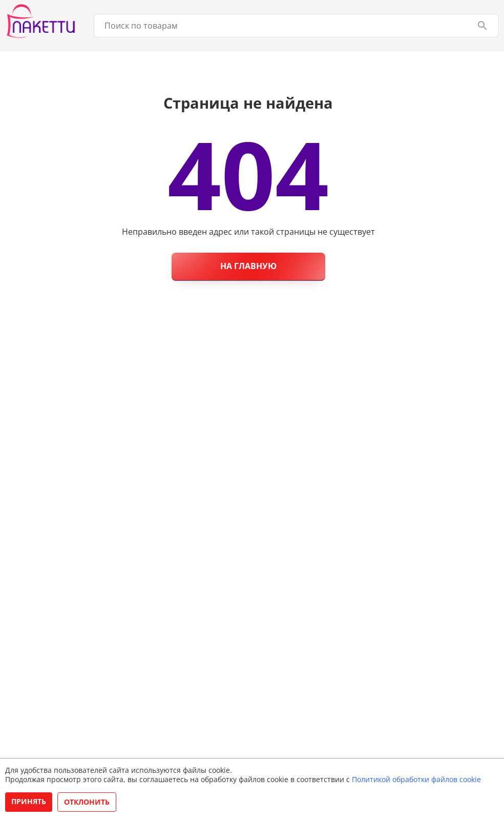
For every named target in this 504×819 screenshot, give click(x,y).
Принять (29, 801)
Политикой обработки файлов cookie (416, 779)
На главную (248, 266)
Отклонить (87, 802)
